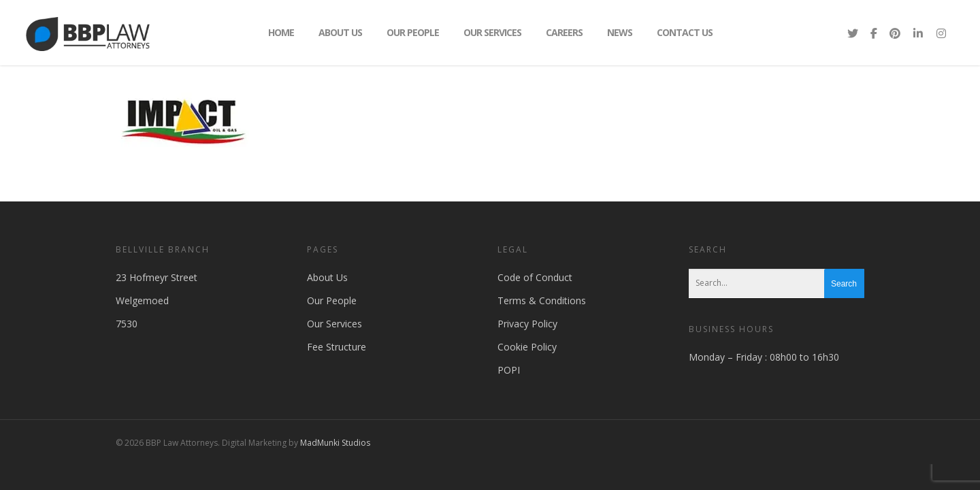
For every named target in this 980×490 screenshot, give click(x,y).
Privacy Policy (527, 324)
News (620, 32)
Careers (564, 32)
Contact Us (685, 32)
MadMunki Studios (335, 443)
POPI (509, 370)
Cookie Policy (527, 347)
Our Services (492, 32)
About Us (340, 32)
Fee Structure (337, 347)
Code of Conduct (535, 277)
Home (281, 32)
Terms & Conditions (542, 300)
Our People (413, 32)
